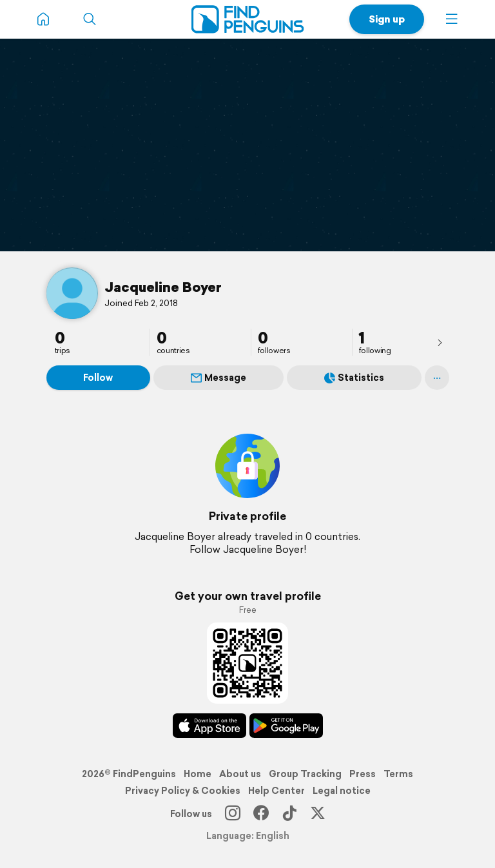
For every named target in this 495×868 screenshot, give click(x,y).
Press (363, 774)
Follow (98, 378)
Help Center (277, 791)
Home (198, 774)
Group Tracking (305, 774)
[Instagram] (233, 814)
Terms (398, 774)
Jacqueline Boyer (163, 287)
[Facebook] (261, 814)
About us (240, 774)
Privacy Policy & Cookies (183, 791)
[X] (318, 814)
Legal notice (342, 791)
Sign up (387, 19)
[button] (452, 19)
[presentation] (440, 342)
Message (218, 378)
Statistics (354, 378)
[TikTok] (289, 814)
